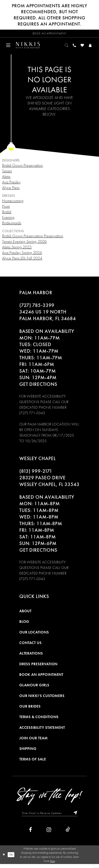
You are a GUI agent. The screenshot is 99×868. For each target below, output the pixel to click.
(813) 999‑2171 (36, 474)
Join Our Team (34, 741)
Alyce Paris (11, 190)
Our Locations (34, 635)
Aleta (6, 179)
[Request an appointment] (49, 34)
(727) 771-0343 (32, 416)
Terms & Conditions (39, 720)
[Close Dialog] (4, 859)
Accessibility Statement (42, 730)
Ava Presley (11, 185)
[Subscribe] (79, 816)
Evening (8, 220)
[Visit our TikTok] (68, 834)
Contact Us (30, 646)
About (25, 614)
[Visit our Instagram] (49, 834)
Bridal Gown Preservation (23, 168)
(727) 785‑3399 (37, 308)
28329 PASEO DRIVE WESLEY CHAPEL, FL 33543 (49, 484)
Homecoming (13, 204)
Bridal (7, 215)
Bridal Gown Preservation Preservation (33, 239)
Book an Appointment (41, 677)
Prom (6, 209)
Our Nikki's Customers (42, 699)
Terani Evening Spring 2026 (24, 244)
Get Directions (38, 387)
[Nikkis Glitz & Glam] (32, 47)
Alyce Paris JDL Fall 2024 (22, 261)
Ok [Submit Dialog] (13, 859)
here (52, 865)
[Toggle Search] (62, 47)
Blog (24, 624)
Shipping (28, 751)
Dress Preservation (38, 667)
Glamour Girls (34, 688)
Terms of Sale (33, 762)
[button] (9, 47)
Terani (7, 174)
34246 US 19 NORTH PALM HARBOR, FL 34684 (48, 318)
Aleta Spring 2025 (17, 250)
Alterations (31, 656)
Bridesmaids (12, 226)
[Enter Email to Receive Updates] (49, 816)
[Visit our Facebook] (30, 834)
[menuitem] (9, 47)
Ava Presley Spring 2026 (22, 255)
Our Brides (30, 709)
